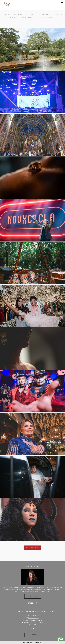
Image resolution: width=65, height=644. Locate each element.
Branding (53, 17)
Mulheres (12, 17)
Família (57, 14)
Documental (27, 20)
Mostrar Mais (32, 548)
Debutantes (41, 17)
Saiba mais (32, 596)
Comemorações (26, 17)
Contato (33, 635)
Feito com (33, 642)
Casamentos (34, 14)
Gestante (46, 14)
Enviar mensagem (33, 618)
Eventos (39, 20)
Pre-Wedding (20, 14)
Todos (8, 14)
